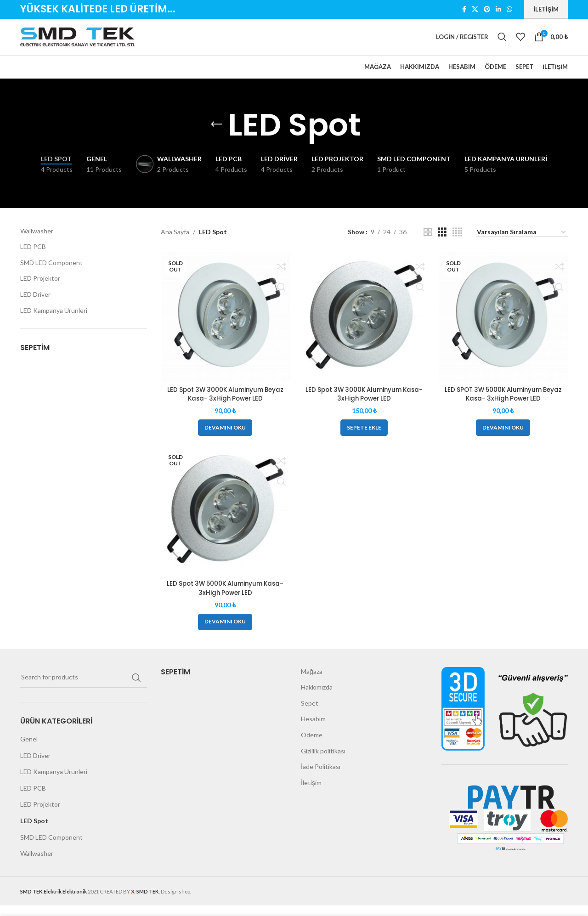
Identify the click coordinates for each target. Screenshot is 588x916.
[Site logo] (78, 42)
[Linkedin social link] (498, 10)
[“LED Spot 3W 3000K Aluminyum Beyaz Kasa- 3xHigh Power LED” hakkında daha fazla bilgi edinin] (224, 437)
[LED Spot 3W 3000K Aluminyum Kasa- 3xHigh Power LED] (364, 327)
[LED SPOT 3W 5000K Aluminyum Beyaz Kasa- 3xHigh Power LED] (505, 327)
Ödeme (312, 745)
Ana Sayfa (175, 244)
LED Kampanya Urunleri (54, 322)
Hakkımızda (317, 698)
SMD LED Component (51, 274)
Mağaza (312, 682)
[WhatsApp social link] (509, 10)
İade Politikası (321, 777)
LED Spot (34, 831)
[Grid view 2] (428, 244)
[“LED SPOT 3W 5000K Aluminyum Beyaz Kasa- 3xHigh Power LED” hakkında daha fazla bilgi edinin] (504, 437)
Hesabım (313, 729)
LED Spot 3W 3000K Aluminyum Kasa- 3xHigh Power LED (364, 403)
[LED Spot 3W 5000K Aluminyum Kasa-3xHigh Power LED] (224, 522)
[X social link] (475, 10)
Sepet (310, 714)
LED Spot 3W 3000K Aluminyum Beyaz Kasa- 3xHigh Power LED (224, 403)
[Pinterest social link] (487, 10)
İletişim (546, 9)
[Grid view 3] (442, 244)
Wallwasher (37, 243)
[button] (364, 437)
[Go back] (216, 137)
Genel (29, 749)
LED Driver (35, 307)
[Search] (502, 43)
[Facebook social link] (464, 10)
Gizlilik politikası (323, 761)
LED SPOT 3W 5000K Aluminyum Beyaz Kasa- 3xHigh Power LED (505, 403)
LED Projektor (40, 291)
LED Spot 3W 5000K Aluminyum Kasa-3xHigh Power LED (224, 599)
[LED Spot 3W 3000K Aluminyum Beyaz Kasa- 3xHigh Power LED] (224, 327)
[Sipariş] (522, 245)
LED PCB (33, 259)
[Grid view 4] (457, 244)
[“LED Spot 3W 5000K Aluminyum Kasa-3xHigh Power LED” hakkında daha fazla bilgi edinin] (224, 633)
